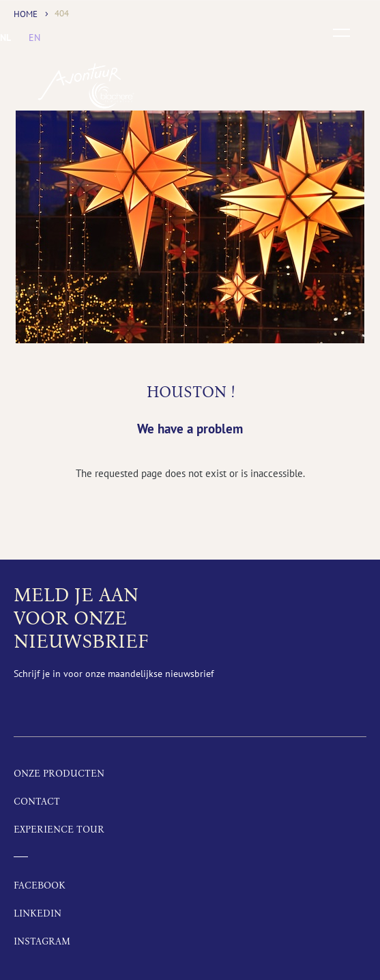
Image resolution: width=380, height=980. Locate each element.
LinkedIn (38, 913)
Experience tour (59, 830)
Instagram (42, 941)
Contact (37, 802)
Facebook (40, 885)
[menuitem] (5, 38)
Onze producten (59, 774)
